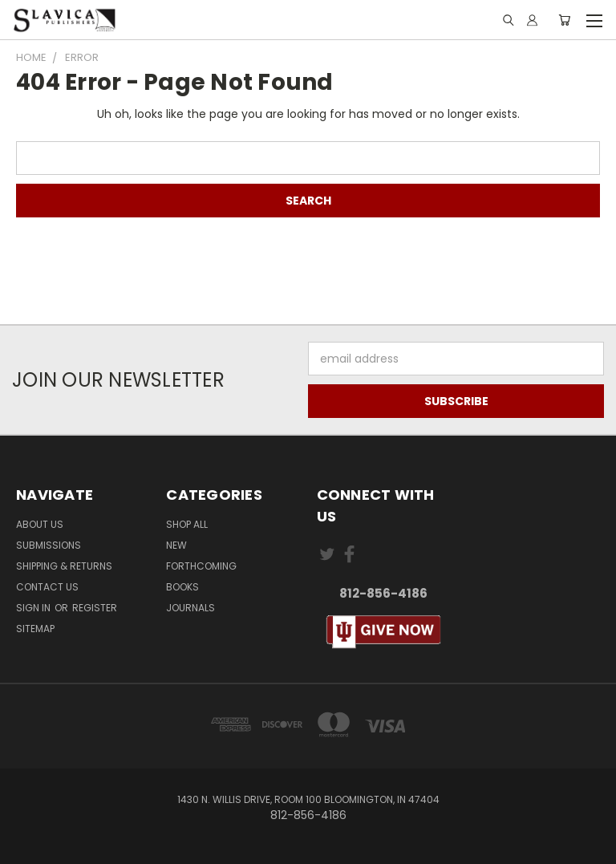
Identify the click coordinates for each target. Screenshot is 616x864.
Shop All (187, 524)
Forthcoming (201, 566)
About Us (40, 524)
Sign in (34, 608)
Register (95, 608)
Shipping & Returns (64, 566)
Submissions (49, 545)
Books (182, 587)
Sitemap (35, 629)
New (176, 545)
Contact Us (47, 587)
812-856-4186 (383, 593)
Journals (190, 608)
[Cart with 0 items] (564, 20)
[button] (383, 632)
